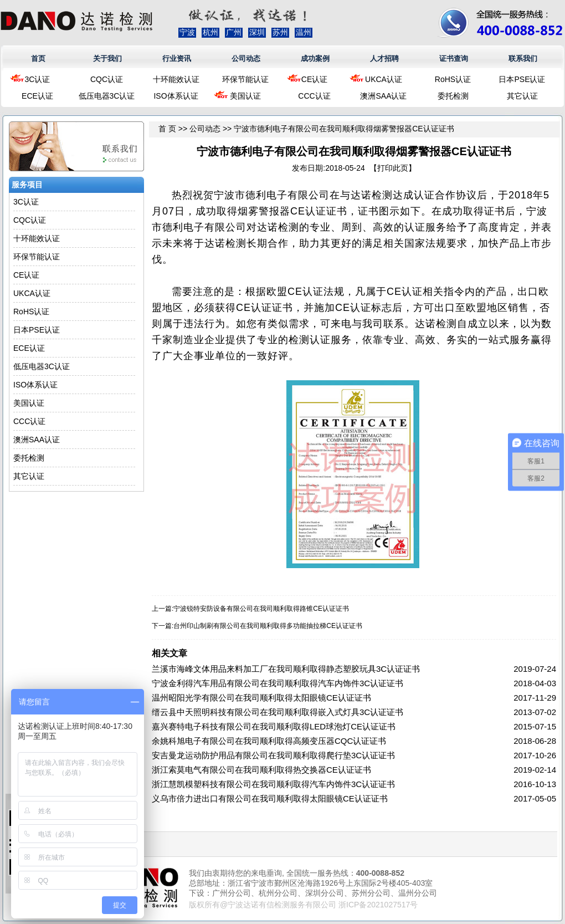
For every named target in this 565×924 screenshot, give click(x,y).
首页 (38, 58)
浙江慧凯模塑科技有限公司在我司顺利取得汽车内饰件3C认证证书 (273, 784)
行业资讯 (177, 58)
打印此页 (393, 168)
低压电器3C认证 (107, 96)
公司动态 (246, 58)
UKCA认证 (384, 79)
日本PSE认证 (522, 79)
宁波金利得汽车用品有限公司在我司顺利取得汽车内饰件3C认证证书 (278, 683)
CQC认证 (107, 79)
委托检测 (453, 96)
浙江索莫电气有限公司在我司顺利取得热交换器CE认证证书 (261, 770)
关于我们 (107, 58)
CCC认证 (314, 96)
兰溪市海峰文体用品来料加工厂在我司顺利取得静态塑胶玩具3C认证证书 (286, 669)
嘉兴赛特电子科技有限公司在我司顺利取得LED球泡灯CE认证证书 (274, 726)
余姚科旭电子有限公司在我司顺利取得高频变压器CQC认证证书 (269, 741)
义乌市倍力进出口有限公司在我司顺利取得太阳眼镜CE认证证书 (270, 798)
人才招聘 (384, 58)
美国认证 (245, 96)
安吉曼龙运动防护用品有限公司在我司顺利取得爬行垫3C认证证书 (273, 755)
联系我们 (523, 58)
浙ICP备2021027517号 (378, 905)
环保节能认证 (245, 79)
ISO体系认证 (176, 96)
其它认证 (522, 96)
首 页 (167, 129)
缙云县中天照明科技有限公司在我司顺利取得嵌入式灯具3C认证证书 (278, 712)
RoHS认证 (453, 79)
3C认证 (38, 79)
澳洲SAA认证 (383, 96)
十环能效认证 (176, 79)
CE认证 (314, 79)
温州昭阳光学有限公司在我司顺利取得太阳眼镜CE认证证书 (261, 698)
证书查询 (454, 58)
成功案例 (315, 58)
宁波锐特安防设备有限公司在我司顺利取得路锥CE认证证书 (261, 609)
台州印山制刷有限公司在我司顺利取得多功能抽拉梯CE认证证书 (268, 626)
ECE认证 (37, 96)
